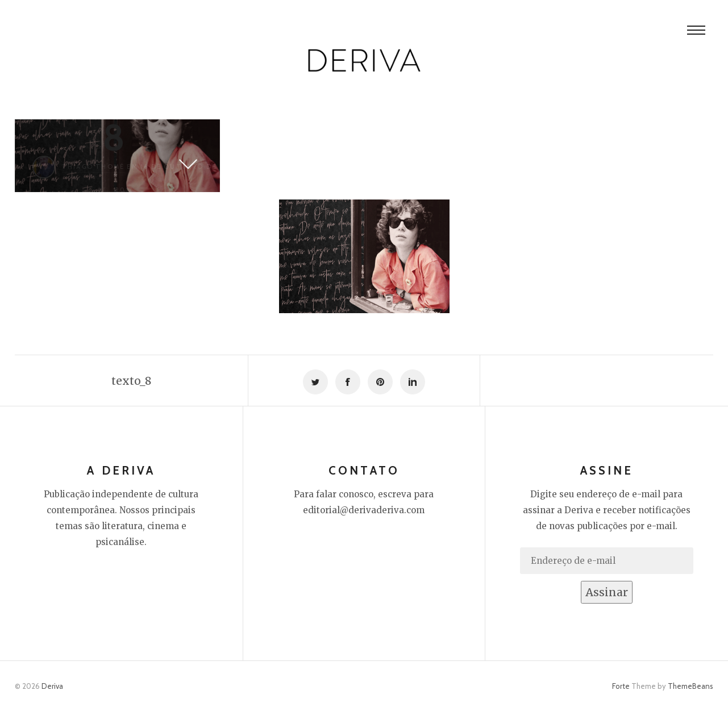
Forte (621, 686)
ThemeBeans (690, 686)
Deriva (52, 686)
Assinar (607, 592)
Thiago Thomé (93, 167)
